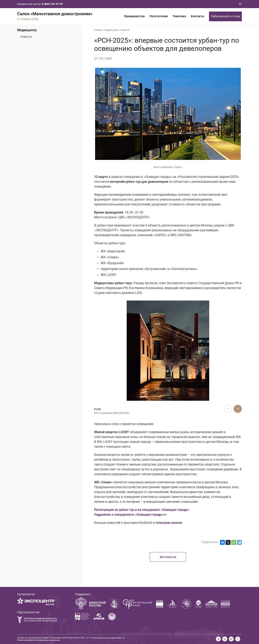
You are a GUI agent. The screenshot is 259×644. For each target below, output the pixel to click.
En (240, 4)
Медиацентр (27, 30)
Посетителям (159, 16)
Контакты (197, 16)
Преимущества (134, 16)
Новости (26, 37)
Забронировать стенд (225, 16)
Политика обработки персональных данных (39, 640)
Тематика (179, 16)
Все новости (168, 557)
